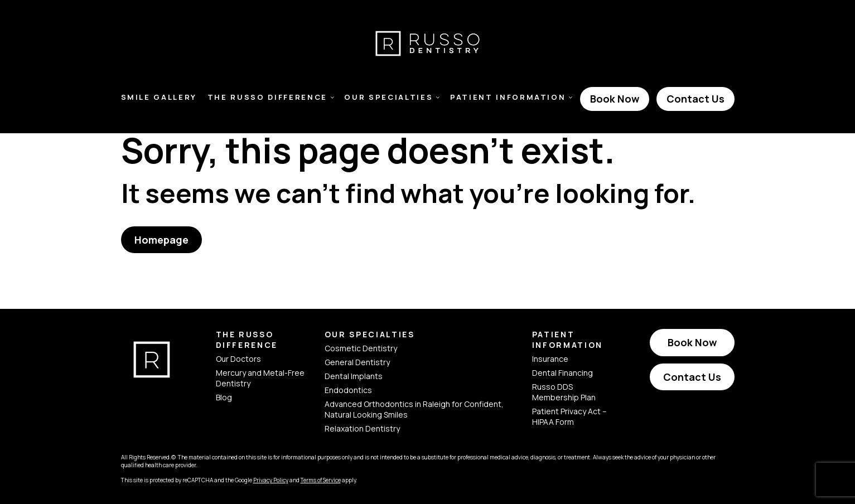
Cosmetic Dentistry (361, 348)
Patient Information (508, 97)
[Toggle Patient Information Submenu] (571, 98)
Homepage (161, 240)
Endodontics (348, 390)
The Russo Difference (267, 97)
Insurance (550, 359)
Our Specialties (388, 97)
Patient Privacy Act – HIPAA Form (569, 416)
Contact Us (695, 99)
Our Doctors (238, 359)
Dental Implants (354, 376)
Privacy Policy (271, 480)
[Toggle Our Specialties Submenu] (438, 98)
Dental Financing (562, 373)
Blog (224, 397)
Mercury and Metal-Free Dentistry (260, 378)
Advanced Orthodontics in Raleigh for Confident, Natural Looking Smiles (414, 409)
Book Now (615, 99)
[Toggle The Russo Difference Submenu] (332, 98)
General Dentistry (357, 362)
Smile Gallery (159, 97)
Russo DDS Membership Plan (564, 392)
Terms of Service (321, 480)
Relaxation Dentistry (362, 428)
